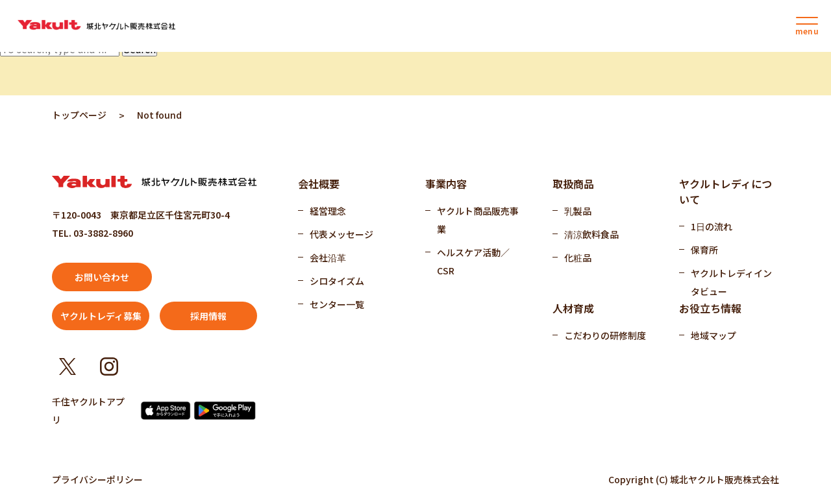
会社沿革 (328, 258)
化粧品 (578, 258)
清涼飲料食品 (591, 234)
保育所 (704, 250)
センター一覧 (337, 304)
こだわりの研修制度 (605, 335)
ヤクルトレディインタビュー (731, 282)
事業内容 (446, 184)
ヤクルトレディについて (726, 191)
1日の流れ (712, 226)
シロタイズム (337, 281)
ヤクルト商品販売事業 (478, 220)
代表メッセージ (341, 234)
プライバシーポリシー (97, 479)
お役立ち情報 (710, 308)
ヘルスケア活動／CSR (473, 261)
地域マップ (713, 335)
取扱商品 (573, 184)
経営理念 (328, 211)
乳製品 (578, 211)
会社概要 (319, 184)
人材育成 (573, 308)
